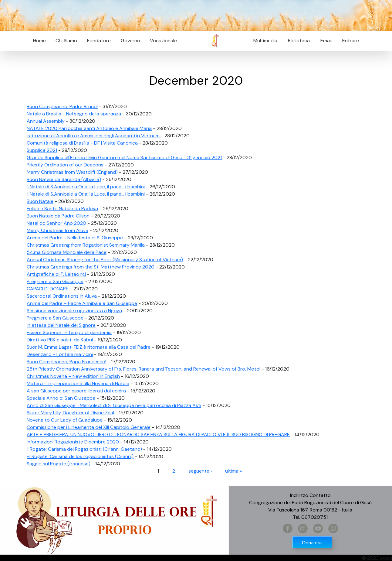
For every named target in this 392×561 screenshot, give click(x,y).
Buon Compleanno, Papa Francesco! (66, 362)
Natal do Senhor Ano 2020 (56, 223)
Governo (130, 41)
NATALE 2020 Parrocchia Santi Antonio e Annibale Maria (89, 128)
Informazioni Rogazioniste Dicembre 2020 (73, 442)
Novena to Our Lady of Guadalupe (65, 420)
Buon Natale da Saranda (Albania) (64, 179)
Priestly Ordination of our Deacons (66, 165)
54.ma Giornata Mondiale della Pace (67, 252)
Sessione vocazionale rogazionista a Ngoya (74, 311)
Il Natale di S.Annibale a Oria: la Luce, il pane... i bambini (86, 187)
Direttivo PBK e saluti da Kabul (60, 340)
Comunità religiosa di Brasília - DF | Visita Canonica (82, 143)
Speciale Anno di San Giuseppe (61, 398)
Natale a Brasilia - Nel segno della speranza (74, 114)
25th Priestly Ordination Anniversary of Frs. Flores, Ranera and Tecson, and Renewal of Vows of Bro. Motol (144, 369)
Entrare (351, 41)
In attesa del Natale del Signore (61, 325)
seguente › (200, 471)
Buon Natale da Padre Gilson (58, 216)
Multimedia (265, 41)
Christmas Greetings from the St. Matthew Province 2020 (91, 267)
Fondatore (99, 41)
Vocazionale (163, 41)
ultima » (233, 471)
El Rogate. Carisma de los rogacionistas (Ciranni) (80, 456)
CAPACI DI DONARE (48, 289)
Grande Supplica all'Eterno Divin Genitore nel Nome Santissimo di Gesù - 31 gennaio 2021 (124, 157)
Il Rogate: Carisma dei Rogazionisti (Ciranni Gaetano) (84, 449)
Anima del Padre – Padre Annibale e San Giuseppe (82, 303)
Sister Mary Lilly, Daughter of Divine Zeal (70, 413)
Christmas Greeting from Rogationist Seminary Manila (86, 245)
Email (324, 41)
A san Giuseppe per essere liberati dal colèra (76, 391)
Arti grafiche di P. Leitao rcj (56, 274)
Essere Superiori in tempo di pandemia (69, 332)
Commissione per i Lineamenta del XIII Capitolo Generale (89, 427)
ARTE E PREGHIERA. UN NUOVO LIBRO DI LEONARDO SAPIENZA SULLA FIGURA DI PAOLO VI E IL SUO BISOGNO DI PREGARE (158, 434)
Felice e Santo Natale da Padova (62, 209)
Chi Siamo (66, 41)
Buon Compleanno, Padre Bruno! (62, 106)
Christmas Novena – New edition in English (73, 376)
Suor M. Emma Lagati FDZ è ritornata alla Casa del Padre (89, 347)
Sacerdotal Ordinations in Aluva (62, 296)
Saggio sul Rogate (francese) (59, 464)
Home (39, 41)
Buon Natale (40, 201)
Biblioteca (299, 41)
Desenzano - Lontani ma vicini (60, 354)
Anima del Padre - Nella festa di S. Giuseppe (75, 238)
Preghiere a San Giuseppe (55, 281)
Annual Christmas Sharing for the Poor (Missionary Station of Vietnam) (105, 260)
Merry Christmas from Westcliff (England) (72, 172)
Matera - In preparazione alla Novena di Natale (78, 383)
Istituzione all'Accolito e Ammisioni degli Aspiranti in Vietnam (94, 136)
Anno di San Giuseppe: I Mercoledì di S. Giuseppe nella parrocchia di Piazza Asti (114, 405)
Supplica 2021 (42, 150)
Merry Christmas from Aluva (57, 230)
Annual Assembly (46, 121)
